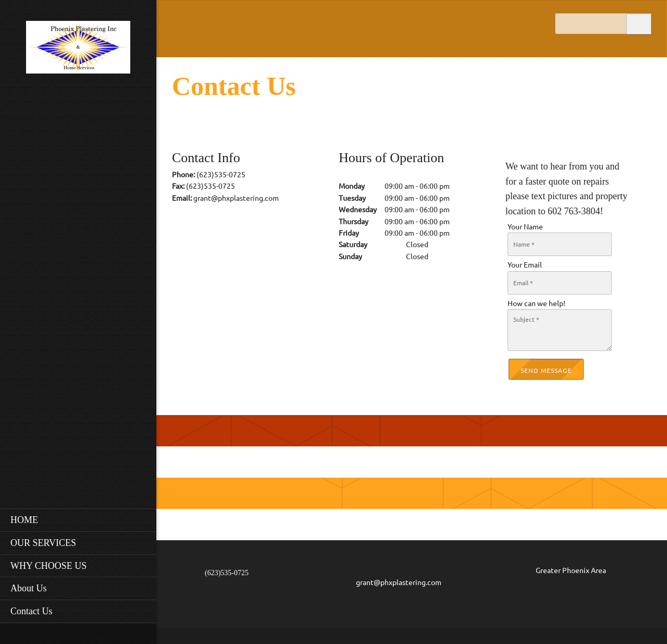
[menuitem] (78, 520)
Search (639, 23)
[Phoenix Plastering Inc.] (78, 50)
